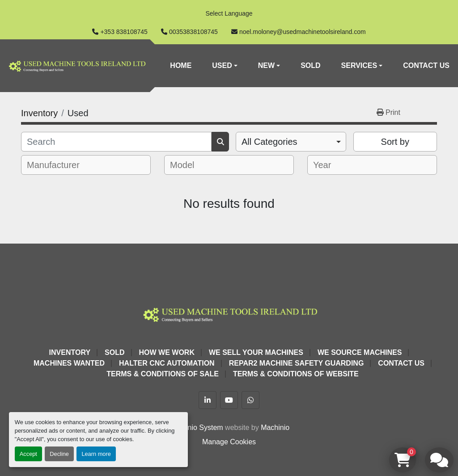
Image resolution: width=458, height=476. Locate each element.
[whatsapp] (250, 400)
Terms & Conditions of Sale (163, 374)
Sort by (395, 142)
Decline (59, 454)
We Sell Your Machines (256, 352)
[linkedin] (208, 400)
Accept (28, 454)
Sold (310, 65)
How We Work (167, 352)
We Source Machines (360, 352)
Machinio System (196, 428)
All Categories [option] (269, 142)
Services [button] (359, 65)
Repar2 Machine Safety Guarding (297, 363)
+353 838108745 (124, 32)
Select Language (229, 13)
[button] (225, 66)
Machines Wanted (69, 363)
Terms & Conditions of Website (296, 374)
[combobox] (291, 142)
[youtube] (229, 400)
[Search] (116, 142)
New (266, 65)
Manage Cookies (229, 442)
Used (222, 65)
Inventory (70, 352)
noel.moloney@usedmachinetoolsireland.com (303, 32)
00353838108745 (193, 32)
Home (181, 65)
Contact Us (426, 65)
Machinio (275, 428)
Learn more (96, 454)
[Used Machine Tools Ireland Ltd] (229, 314)
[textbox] (59, 165)
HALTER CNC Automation (167, 363)
